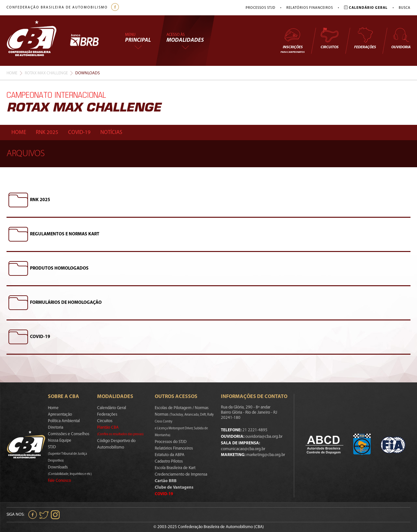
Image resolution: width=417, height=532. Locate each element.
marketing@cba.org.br (266, 455)
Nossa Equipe (60, 441)
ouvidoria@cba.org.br (264, 437)
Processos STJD (260, 8)
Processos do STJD (171, 442)
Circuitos (329, 38)
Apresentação (60, 414)
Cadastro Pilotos (169, 461)
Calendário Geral (112, 408)
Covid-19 (79, 133)
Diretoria (56, 428)
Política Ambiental (64, 421)
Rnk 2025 (47, 133)
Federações (365, 38)
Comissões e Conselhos (69, 434)
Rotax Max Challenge (46, 73)
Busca (405, 8)
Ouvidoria (401, 38)
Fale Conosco (59, 481)
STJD (67, 454)
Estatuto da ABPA (170, 455)
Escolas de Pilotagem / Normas (182, 408)
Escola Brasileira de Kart (175, 468)
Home (12, 73)
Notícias (111, 133)
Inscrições (293, 40)
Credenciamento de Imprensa (181, 474)
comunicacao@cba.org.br (243, 449)
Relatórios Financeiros (310, 8)
